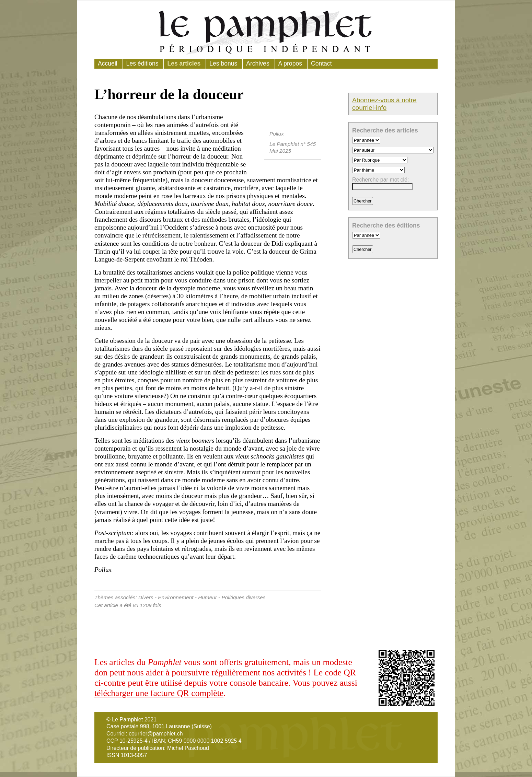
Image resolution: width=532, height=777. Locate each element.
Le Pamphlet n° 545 (293, 144)
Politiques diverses (244, 597)
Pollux (277, 134)
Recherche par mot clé (380, 180)
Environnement (176, 597)
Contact (321, 63)
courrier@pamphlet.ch (156, 734)
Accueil (108, 63)
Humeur (207, 597)
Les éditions (142, 63)
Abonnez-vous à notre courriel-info (384, 104)
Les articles (184, 63)
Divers (146, 597)
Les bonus (223, 63)
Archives (258, 63)
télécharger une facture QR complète (159, 693)
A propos (290, 63)
